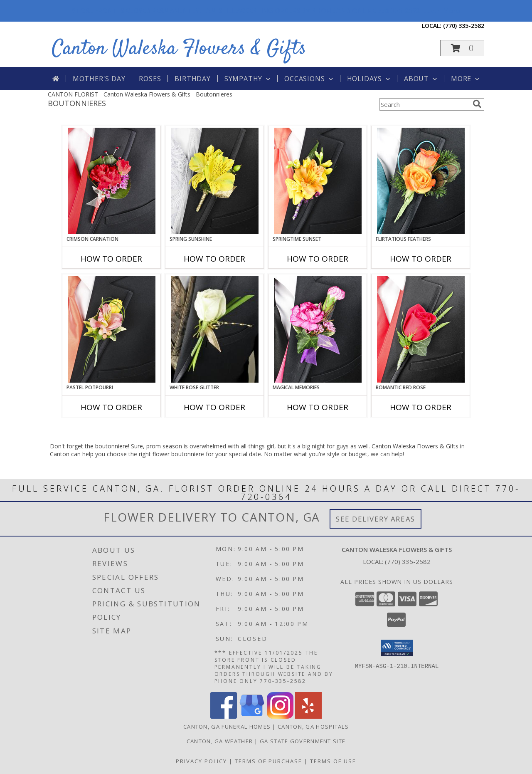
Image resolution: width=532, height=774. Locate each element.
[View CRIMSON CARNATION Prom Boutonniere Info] (112, 181)
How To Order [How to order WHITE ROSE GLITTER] (214, 407)
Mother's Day (99, 79)
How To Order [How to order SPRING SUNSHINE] (214, 259)
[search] (477, 104)
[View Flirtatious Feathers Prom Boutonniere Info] (421, 181)
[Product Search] (424, 104)
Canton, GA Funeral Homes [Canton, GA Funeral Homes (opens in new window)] (227, 727)
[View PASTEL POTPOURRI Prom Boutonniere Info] (112, 329)
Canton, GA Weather (220, 741)
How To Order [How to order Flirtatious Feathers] (421, 259)
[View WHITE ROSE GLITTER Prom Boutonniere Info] (215, 329)
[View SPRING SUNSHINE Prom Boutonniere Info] (215, 181)
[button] (462, 48)
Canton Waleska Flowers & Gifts (179, 49)
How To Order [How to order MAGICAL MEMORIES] (318, 407)
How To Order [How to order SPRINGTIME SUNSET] (318, 259)
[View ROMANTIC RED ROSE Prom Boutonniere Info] (421, 329)
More (466, 79)
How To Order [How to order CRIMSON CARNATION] (111, 259)
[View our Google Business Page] (252, 716)
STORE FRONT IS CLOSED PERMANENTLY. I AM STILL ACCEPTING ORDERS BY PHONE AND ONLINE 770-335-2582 (266, 11)
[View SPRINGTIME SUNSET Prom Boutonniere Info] (318, 181)
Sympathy (248, 79)
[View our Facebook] (224, 716)
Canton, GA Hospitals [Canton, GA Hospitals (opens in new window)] (313, 727)
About (421, 79)
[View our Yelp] (308, 716)
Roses (150, 79)
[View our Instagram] (280, 716)
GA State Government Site (303, 741)
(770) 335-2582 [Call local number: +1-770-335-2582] (464, 26)
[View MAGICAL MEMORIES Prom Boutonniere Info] (318, 329)
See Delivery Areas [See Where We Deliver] (376, 519)
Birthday (192, 79)
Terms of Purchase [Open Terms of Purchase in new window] (268, 761)
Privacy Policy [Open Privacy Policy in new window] (201, 761)
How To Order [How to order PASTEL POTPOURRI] (111, 407)
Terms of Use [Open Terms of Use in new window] (333, 761)
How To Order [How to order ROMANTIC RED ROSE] (421, 407)
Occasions (309, 79)
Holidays (369, 79)
